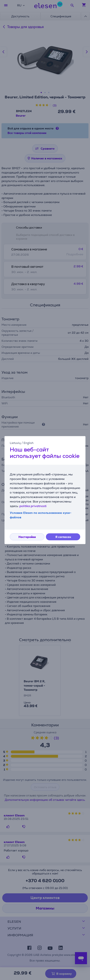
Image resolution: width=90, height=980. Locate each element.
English (29, 443)
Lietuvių (15, 443)
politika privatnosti (33, 506)
